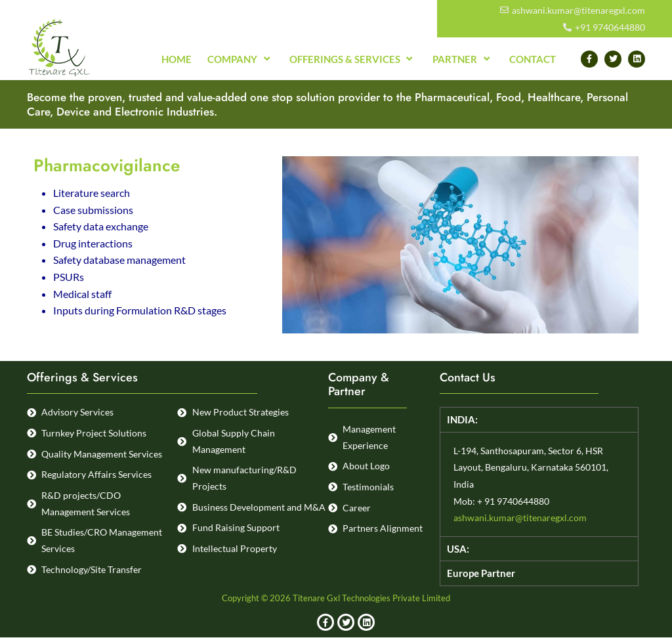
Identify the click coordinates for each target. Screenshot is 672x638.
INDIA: (463, 420)
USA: (459, 548)
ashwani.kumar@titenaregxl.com (520, 518)
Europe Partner (483, 573)
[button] (539, 420)
